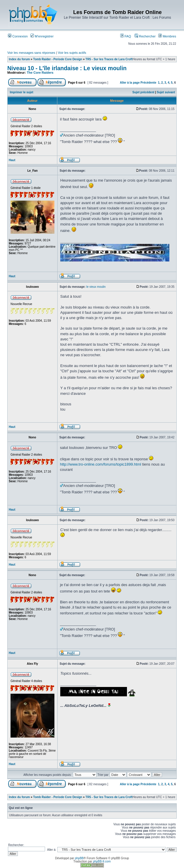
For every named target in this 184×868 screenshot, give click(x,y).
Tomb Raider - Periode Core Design (58, 59)
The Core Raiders (40, 73)
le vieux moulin (96, 287)
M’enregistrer (42, 36)
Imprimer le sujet (22, 92)
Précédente (148, 83)
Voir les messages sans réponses (31, 53)
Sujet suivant (166, 92)
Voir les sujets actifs (72, 53)
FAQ (126, 36)
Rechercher (145, 36)
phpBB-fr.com (102, 861)
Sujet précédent (143, 92)
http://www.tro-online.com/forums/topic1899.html (100, 464)
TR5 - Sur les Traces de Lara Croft (109, 59)
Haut (12, 160)
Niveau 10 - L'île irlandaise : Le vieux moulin (67, 68)
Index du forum (19, 59)
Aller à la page (130, 83)
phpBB (79, 858)
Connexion (18, 36)
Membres (167, 36)
